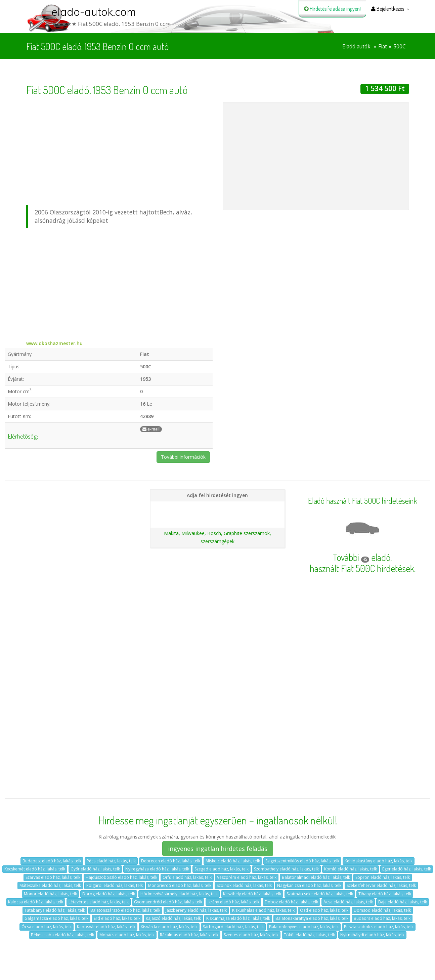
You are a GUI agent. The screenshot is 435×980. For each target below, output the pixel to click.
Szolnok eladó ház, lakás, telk (244, 885)
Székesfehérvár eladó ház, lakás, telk (381, 885)
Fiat (383, 47)
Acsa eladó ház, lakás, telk (348, 902)
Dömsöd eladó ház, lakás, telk (382, 910)
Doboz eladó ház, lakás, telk (291, 902)
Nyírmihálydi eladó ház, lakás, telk (372, 935)
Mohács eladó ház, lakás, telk (127, 935)
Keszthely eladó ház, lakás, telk (252, 894)
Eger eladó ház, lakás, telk (407, 869)
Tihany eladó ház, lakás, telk (385, 894)
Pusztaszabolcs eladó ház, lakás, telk (379, 927)
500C (400, 47)
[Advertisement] (119, 150)
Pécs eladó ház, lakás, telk (111, 861)
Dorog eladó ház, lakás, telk (109, 894)
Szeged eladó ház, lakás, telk (222, 869)
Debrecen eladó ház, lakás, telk (171, 861)
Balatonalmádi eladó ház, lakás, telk (316, 877)
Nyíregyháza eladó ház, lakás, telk (157, 869)
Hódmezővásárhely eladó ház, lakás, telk (179, 894)
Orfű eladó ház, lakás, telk (187, 877)
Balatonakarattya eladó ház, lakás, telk (312, 918)
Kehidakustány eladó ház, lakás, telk (379, 861)
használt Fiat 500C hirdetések (362, 568)
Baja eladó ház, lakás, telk (403, 902)
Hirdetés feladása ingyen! (332, 9)
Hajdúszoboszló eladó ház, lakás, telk (121, 877)
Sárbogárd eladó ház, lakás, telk (233, 927)
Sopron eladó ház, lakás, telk (383, 877)
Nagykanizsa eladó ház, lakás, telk (309, 885)
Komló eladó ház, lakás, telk (351, 869)
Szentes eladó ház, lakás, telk (251, 935)
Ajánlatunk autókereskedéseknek (217, 518)
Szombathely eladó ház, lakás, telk (286, 869)
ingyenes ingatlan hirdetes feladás (218, 849)
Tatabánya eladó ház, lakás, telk (55, 910)
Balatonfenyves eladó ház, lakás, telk (304, 927)
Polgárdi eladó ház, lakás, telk (115, 885)
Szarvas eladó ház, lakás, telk (53, 877)
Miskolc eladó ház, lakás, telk (233, 861)
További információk (183, 457)
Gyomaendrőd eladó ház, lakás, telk (168, 902)
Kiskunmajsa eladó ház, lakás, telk (238, 918)
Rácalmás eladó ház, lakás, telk (189, 935)
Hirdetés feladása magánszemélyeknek (217, 507)
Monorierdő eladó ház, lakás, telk (180, 885)
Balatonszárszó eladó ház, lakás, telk (125, 910)
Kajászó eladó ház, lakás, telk (173, 918)
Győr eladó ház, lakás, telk (95, 869)
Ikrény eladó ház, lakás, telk (233, 902)
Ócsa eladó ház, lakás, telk (47, 927)
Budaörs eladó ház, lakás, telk (382, 918)
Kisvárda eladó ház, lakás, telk (169, 927)
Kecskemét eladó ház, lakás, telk (35, 869)
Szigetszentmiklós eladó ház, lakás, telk (302, 861)
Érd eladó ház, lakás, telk (117, 918)
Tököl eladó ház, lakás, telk (309, 935)
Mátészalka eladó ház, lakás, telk (50, 885)
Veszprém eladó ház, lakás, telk (247, 877)
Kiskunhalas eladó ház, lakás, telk (263, 910)
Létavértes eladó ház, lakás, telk (99, 902)
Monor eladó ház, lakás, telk (50, 894)
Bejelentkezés (388, 9)
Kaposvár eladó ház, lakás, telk (106, 927)
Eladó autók (356, 47)
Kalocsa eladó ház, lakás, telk (36, 902)
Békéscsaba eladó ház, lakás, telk (62, 935)
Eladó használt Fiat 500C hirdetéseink (363, 501)
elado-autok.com (94, 12)
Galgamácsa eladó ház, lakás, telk (56, 918)
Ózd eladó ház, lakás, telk (324, 910)
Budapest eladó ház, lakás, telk (52, 861)
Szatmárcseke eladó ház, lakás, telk (320, 894)
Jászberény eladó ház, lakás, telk (196, 910)
